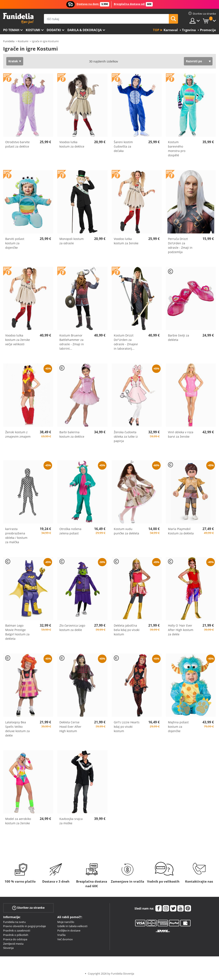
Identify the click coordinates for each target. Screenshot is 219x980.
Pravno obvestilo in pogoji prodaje (24, 926)
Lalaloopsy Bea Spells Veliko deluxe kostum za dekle (17, 729)
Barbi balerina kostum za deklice (72, 434)
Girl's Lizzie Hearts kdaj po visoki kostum (127, 727)
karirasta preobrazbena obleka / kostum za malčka (16, 535)
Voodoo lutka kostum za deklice (72, 144)
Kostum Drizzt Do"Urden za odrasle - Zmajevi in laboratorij (126, 342)
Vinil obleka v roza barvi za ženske (181, 434)
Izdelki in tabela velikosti (72, 926)
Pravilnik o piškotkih (16, 935)
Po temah (11, 30)
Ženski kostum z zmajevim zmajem (18, 434)
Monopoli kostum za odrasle (72, 241)
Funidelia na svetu (14, 922)
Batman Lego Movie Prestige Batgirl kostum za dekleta (17, 632)
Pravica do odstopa (15, 939)
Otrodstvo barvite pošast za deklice (17, 144)
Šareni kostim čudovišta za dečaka (123, 146)
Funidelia (9, 41)
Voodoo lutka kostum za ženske (126, 241)
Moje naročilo (66, 922)
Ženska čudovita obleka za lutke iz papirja (126, 436)
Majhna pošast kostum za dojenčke (178, 727)
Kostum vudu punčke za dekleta (126, 531)
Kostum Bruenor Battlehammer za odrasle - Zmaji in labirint (72, 342)
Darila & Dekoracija (85, 30)
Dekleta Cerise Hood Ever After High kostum (70, 727)
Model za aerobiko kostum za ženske (18, 821)
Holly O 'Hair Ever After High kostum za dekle (181, 630)
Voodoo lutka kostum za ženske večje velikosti (18, 340)
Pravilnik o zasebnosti (17, 930)
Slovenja (8, 948)
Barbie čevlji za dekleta (179, 338)
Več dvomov (65, 939)
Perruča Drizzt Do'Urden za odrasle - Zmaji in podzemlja (180, 245)
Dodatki (54, 30)
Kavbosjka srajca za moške (71, 821)
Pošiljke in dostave (69, 930)
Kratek (13, 61)
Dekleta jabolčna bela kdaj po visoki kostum (127, 630)
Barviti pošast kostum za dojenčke (15, 243)
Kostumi (33, 30)
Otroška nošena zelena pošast (70, 531)
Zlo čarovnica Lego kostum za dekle (72, 628)
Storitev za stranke (28, 908)
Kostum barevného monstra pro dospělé (177, 149)
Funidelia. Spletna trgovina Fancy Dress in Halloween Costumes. (18, 18)
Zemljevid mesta (13, 944)
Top (156, 30)
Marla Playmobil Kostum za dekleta (181, 531)
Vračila (61, 935)
